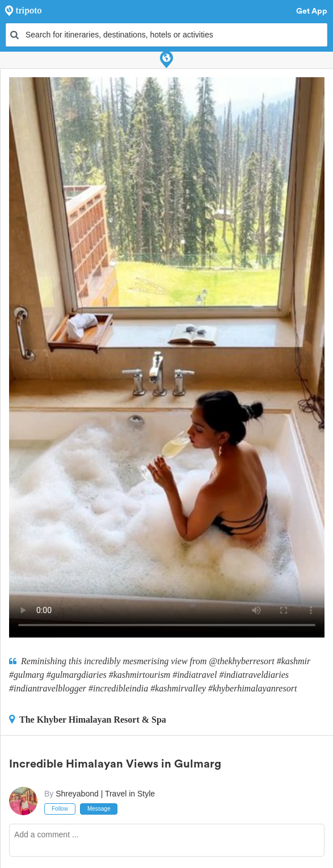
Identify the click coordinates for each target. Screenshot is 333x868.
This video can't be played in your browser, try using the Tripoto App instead (167, 357)
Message (99, 809)
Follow (60, 809)
